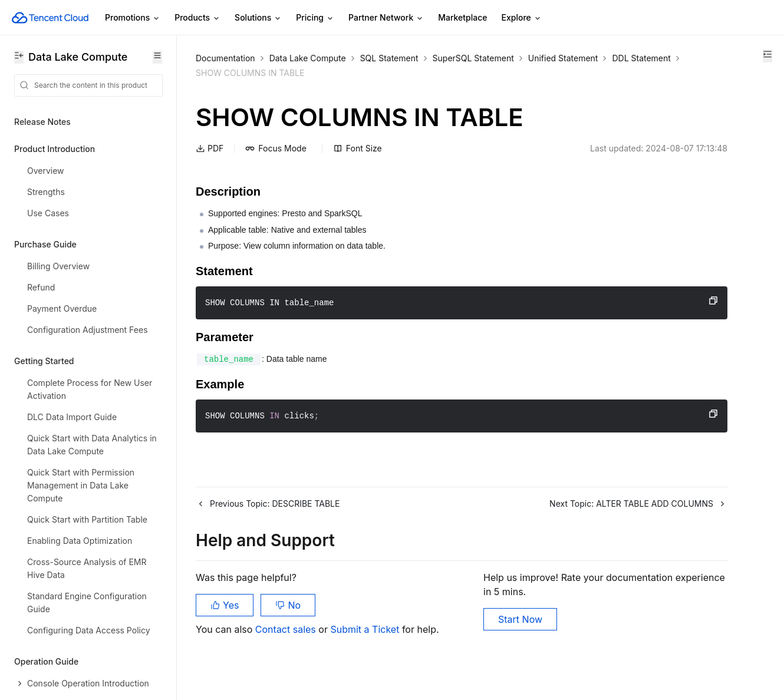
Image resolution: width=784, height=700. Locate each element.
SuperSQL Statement (473, 58)
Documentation (225, 58)
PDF (210, 148)
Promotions (133, 18)
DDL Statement (309, 73)
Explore (522, 18)
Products (197, 18)
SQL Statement (389, 58)
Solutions (258, 18)
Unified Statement (231, 73)
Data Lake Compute (308, 58)
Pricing (315, 18)
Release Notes (42, 122)
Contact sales (287, 641)
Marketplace (462, 17)
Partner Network (386, 18)
